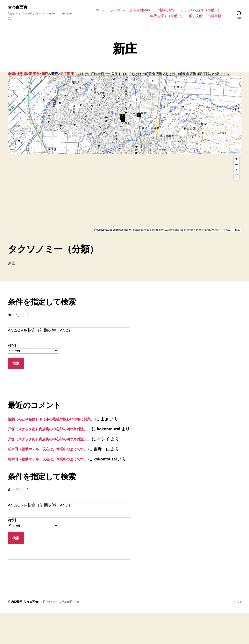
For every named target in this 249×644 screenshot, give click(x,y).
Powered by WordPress (63, 633)
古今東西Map (140, 10)
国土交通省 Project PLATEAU (199, 230)
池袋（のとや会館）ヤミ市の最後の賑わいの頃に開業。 (59, 420)
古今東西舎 (19, 8)
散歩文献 (196, 16)
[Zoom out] (236, 165)
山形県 (22, 74)
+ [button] (13, 82)
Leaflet (223, 153)
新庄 (45, 74)
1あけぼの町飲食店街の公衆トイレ (102, 74)
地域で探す (167, 10)
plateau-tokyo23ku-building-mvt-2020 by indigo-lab (158, 230)
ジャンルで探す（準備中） (201, 10)
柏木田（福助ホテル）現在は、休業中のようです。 (55, 468)
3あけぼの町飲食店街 (180, 74)
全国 (11, 74)
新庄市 (34, 74)
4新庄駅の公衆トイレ (213, 74)
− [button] (13, 88)
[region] (124, 193)
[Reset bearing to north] (236, 171)
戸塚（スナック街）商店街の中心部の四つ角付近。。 (57, 436)
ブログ (116, 10)
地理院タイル (234, 153)
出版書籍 (214, 16)
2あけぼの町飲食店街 (146, 74)
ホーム (101, 10)
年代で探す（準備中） (167, 16)
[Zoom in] (236, 159)
